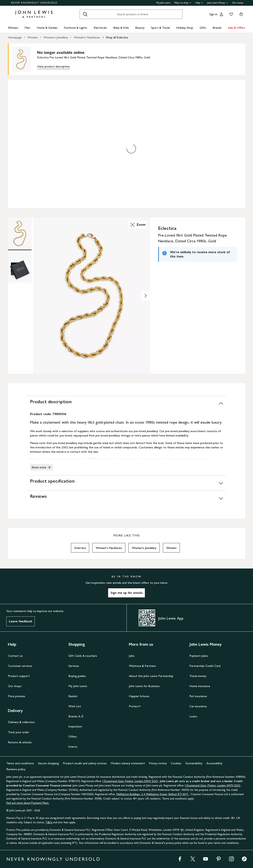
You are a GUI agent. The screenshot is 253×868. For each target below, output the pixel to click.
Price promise (17, 696)
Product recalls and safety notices (85, 763)
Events (73, 747)
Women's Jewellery (56, 37)
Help (199, 3)
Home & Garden (47, 28)
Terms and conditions (20, 763)
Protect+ (135, 706)
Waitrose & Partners (142, 666)
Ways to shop (183, 3)
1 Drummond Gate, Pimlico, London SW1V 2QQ (130, 781)
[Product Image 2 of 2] (20, 267)
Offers (73, 736)
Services (74, 666)
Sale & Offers (236, 28)
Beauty (140, 28)
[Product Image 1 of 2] (20, 233)
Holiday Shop (185, 28)
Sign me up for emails (126, 593)
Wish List (75, 706)
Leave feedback (21, 621)
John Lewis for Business (144, 686)
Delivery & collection (21, 722)
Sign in (213, 14)
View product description (54, 66)
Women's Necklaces (87, 37)
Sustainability (194, 763)
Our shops (15, 686)
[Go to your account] (221, 14)
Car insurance (198, 706)
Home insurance (200, 686)
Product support (19, 676)
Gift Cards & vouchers (83, 656)
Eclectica (80, 548)
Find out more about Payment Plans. (28, 803)
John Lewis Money (218, 3)
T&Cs (49, 822)
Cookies (176, 763)
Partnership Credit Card (205, 666)
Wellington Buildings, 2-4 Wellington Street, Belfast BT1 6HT (153, 794)
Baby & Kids (121, 28)
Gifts (203, 28)
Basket (73, 696)
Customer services (20, 666)
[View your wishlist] (230, 14)
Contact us (15, 656)
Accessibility (214, 763)
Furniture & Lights (76, 28)
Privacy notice (158, 763)
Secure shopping (48, 763)
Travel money (198, 676)
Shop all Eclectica (117, 37)
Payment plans (199, 656)
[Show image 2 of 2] (145, 296)
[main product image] (25, 59)
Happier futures (139, 696)
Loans (193, 716)
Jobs (132, 656)
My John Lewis (163, 3)
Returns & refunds (20, 742)
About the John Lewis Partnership (151, 676)
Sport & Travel (160, 28)
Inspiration (75, 726)
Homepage (15, 37)
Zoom (138, 225)
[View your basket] (241, 14)
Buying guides (77, 676)
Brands (217, 28)
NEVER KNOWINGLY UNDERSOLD (34, 3)
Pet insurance (198, 696)
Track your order (18, 732)
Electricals (100, 28)
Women (13, 28)
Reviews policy (16, 769)
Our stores (238, 3)
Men (27, 28)
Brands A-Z (76, 716)
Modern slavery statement (128, 763)
